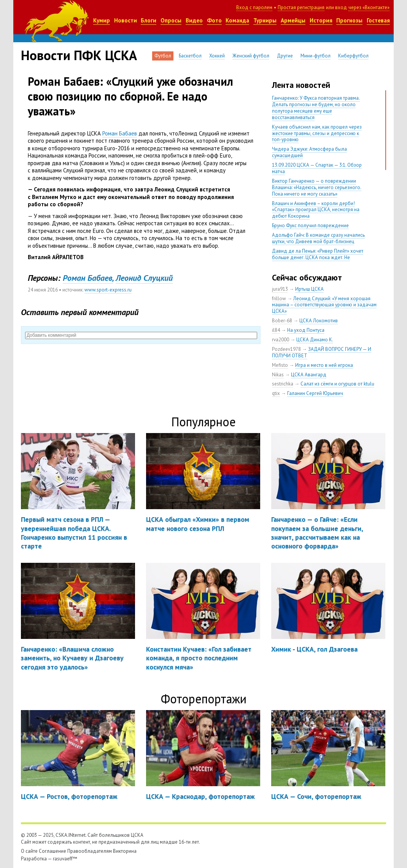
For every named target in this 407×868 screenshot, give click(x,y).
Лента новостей (301, 85)
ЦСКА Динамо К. (315, 340)
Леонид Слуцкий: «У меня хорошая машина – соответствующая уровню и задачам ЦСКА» (324, 305)
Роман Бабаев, (88, 278)
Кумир (102, 20)
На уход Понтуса (306, 330)
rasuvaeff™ (65, 859)
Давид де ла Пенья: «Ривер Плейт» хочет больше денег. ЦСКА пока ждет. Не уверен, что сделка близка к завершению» (319, 257)
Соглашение (52, 851)
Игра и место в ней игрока (324, 365)
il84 (276, 330)
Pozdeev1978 (286, 349)
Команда (237, 20)
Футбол (163, 56)
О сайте (29, 851)
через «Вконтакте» (369, 7)
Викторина (125, 851)
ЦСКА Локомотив (319, 321)
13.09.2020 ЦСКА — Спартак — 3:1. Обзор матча (317, 168)
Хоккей (217, 56)
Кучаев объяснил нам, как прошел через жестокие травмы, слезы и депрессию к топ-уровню (317, 133)
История (321, 20)
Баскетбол (190, 56)
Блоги (149, 20)
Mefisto (280, 365)
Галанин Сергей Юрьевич (315, 393)
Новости (126, 20)
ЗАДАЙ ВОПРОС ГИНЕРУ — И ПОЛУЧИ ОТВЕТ (322, 352)
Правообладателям (90, 851)
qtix (276, 393)
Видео (194, 20)
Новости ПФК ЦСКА (79, 55)
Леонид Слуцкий (144, 278)
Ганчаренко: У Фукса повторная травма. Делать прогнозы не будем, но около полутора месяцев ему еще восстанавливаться (316, 108)
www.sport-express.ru (108, 290)
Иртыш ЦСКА (309, 289)
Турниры (265, 20)
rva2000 (281, 340)
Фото (214, 20)
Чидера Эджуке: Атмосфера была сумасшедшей (309, 152)
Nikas (278, 375)
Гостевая (378, 20)
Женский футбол (251, 56)
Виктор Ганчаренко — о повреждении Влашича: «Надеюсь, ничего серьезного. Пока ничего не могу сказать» (317, 187)
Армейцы (293, 20)
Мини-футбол (316, 56)
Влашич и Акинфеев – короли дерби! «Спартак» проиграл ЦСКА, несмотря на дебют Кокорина (316, 210)
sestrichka (283, 384)
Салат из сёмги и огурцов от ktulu (337, 384)
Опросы (171, 20)
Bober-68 (282, 321)
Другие (285, 56)
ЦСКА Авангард (309, 375)
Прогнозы (349, 20)
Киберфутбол (353, 56)
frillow (279, 299)
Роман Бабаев (120, 133)
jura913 (280, 289)
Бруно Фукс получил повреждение (310, 225)
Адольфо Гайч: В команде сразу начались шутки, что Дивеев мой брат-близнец (318, 238)
